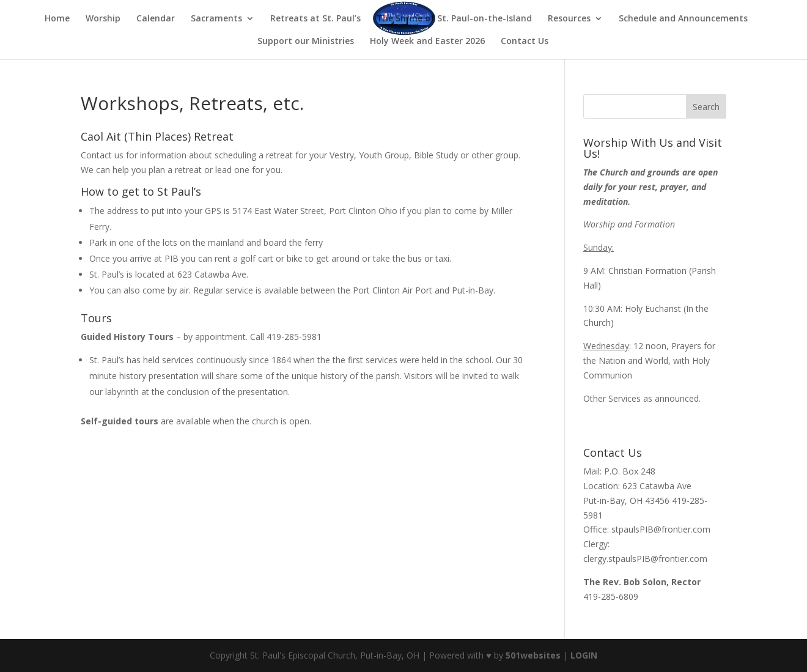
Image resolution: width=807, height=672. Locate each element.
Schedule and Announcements (683, 19)
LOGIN (584, 655)
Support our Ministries (306, 42)
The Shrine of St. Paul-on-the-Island (454, 19)
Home (57, 19)
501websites (533, 655)
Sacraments (216, 19)
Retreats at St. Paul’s (315, 19)
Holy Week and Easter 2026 (427, 42)
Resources (569, 19)
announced (677, 398)
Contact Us (525, 42)
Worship (103, 19)
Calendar (156, 19)
